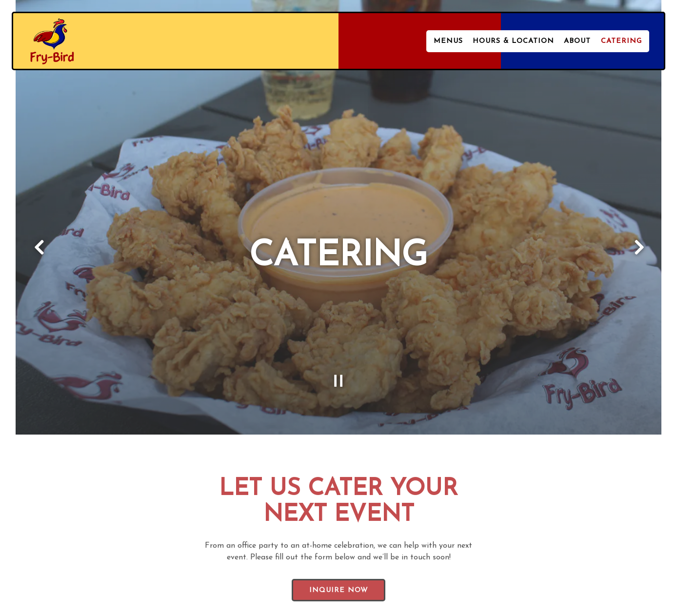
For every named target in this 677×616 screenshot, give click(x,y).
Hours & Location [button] (513, 41)
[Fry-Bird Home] (52, 40)
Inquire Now (339, 576)
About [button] (577, 41)
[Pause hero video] (338, 365)
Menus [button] (448, 41)
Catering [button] (621, 41)
